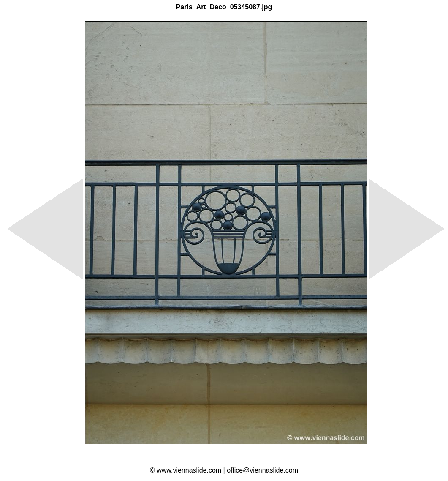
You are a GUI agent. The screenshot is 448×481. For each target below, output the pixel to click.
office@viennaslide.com (262, 470)
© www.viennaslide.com (186, 470)
